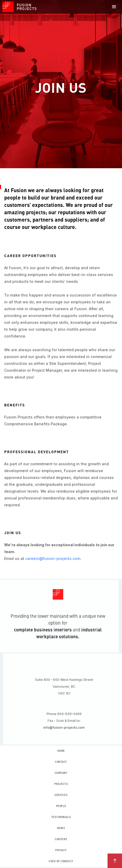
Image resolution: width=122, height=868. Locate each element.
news (61, 828)
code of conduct (61, 861)
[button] (114, 7)
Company (61, 773)
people (61, 806)
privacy (61, 850)
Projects (61, 784)
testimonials (61, 817)
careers (61, 839)
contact (61, 762)
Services (61, 795)
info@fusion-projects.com (66, 727)
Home (61, 751)
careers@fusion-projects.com (53, 558)
